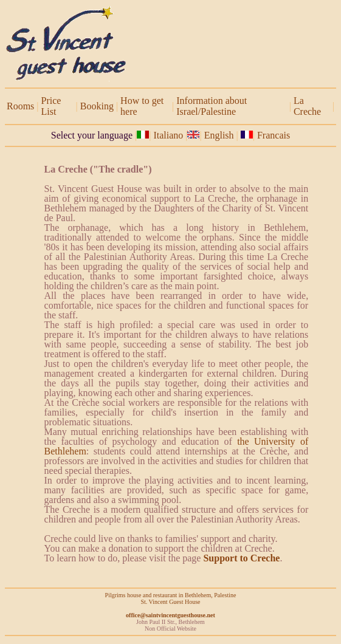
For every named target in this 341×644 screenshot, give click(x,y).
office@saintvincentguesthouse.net (170, 615)
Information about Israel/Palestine (212, 106)
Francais (274, 135)
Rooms (20, 106)
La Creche (307, 106)
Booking (97, 106)
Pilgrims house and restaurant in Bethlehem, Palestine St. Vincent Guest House (171, 598)
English (220, 135)
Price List (51, 106)
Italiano (168, 135)
